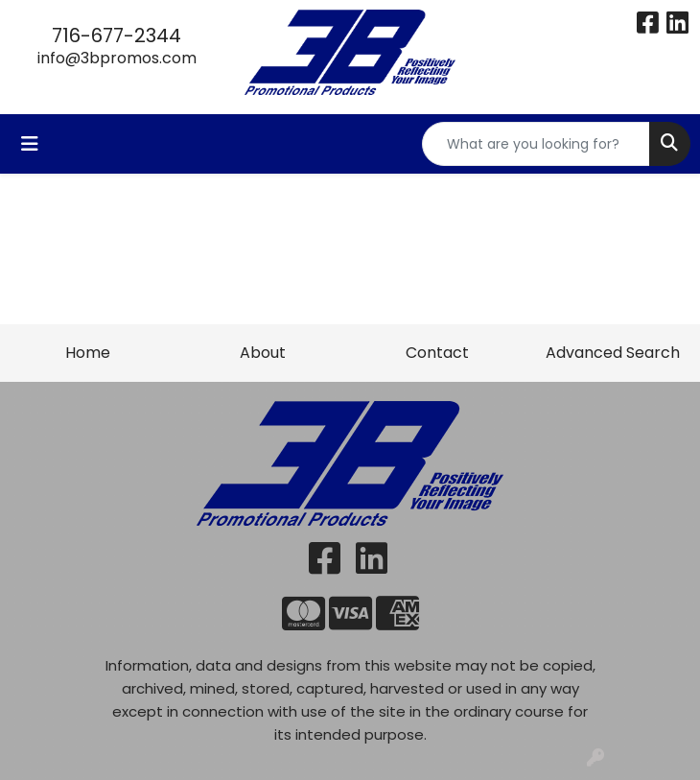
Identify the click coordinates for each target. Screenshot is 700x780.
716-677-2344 (117, 35)
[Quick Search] (536, 144)
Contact (437, 353)
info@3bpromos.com (117, 58)
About (263, 353)
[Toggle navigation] (30, 144)
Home (88, 353)
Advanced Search (613, 353)
